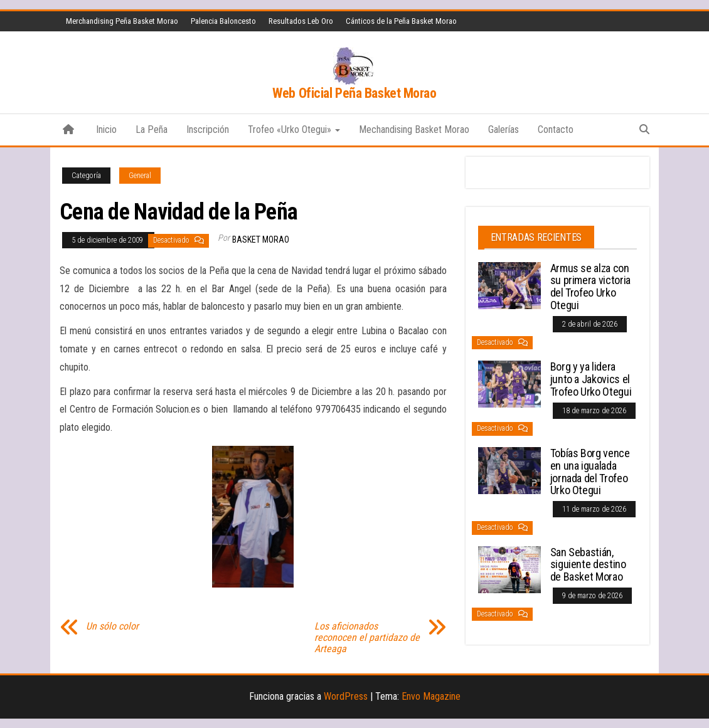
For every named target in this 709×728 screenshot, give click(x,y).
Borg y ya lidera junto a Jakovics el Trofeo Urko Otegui (591, 379)
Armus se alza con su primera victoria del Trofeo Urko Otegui (590, 287)
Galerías (504, 129)
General (140, 176)
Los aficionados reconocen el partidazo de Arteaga (367, 638)
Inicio (106, 129)
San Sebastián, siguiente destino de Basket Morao (588, 565)
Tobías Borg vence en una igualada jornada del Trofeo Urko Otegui (590, 472)
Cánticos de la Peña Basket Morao (401, 21)
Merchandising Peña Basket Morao (122, 21)
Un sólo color (112, 626)
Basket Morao (261, 240)
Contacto (556, 129)
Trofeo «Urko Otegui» (294, 129)
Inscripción (208, 129)
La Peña (152, 129)
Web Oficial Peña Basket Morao (354, 93)
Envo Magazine (431, 696)
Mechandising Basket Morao (414, 129)
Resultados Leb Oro (301, 21)
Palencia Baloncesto (223, 21)
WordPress (346, 696)
